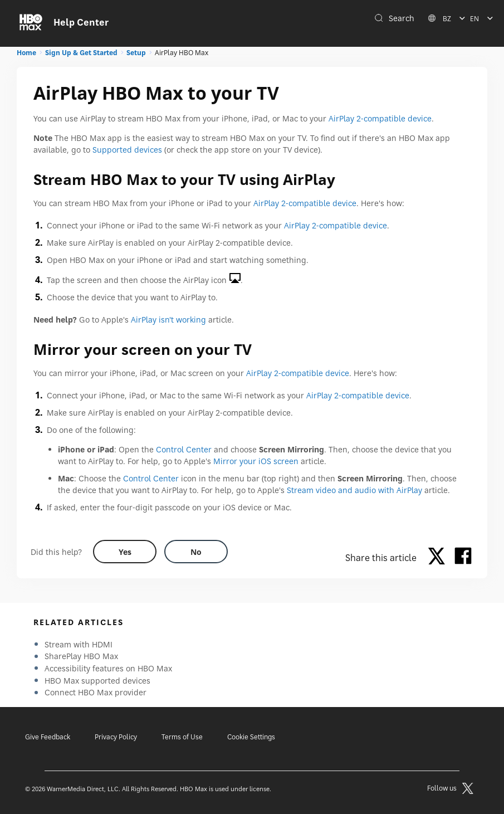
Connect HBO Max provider (96, 692)
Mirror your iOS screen (256, 461)
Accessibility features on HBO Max (108, 668)
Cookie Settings (251, 737)
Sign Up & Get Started (81, 53)
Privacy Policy (116, 737)
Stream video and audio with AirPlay (354, 490)
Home (26, 53)
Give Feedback (48, 737)
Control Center (184, 449)
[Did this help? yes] (125, 552)
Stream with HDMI (79, 644)
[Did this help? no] (196, 552)
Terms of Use (182, 737)
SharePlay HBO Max (81, 656)
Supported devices (127, 150)
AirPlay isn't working (168, 320)
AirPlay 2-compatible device (380, 118)
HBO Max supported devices (97, 681)
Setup (136, 53)
